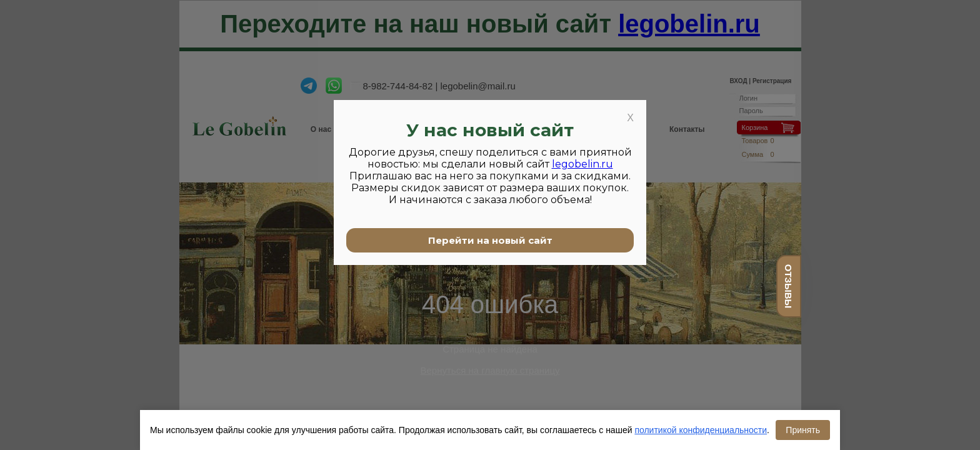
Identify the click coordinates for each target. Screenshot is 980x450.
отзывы (788, 286)
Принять (803, 430)
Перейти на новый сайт (490, 240)
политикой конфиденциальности (701, 430)
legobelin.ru (582, 164)
